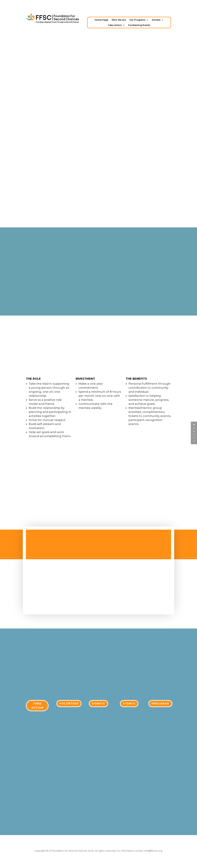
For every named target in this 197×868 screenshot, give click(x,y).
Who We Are (119, 20)
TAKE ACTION (37, 706)
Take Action (115, 25)
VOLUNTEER (69, 704)
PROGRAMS (160, 704)
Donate (156, 20)
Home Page (101, 20)
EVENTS (129, 704)
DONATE (98, 704)
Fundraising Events (139, 25)
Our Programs (137, 20)
